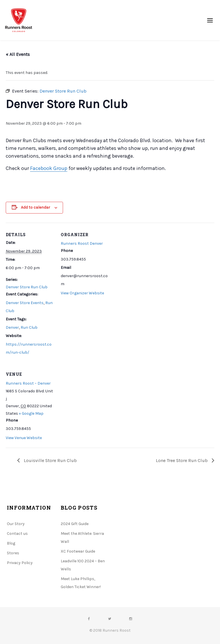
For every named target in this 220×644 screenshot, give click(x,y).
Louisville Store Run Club (50, 460)
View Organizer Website (82, 293)
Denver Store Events (25, 303)
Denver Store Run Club (27, 287)
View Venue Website (24, 438)
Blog (11, 543)
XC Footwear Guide (78, 551)
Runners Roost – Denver (28, 383)
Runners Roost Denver (82, 243)
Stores (13, 553)
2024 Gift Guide (75, 524)
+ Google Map (31, 413)
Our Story (16, 524)
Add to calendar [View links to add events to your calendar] (36, 207)
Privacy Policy (20, 563)
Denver (12, 327)
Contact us (17, 534)
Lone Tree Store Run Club (182, 460)
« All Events (18, 54)
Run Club (29, 327)
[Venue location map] (91, 402)
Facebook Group (49, 168)
